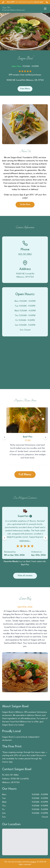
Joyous (33, 862)
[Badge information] (31, 516)
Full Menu (25, 475)
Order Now (25, 205)
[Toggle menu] (45, 9)
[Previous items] (5, 437)
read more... (25, 541)
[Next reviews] (45, 538)
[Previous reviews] (5, 538)
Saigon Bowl (6, 7)
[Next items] (45, 437)
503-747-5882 (25, 254)
